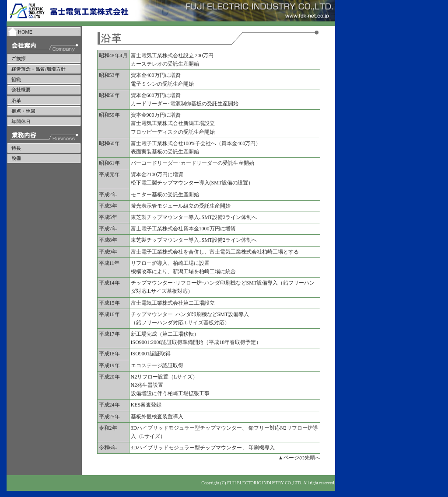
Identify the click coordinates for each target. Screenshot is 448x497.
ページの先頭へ (302, 458)
